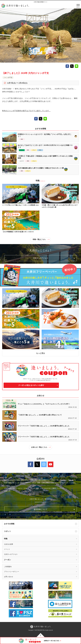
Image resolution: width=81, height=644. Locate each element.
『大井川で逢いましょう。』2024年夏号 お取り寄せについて (40, 415)
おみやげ (22, 161)
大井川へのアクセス (40, 258)
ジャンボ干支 (8, 78)
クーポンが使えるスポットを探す (31, 385)
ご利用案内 (8, 567)
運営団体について (41, 509)
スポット (40, 531)
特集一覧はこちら (41, 239)
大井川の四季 (9, 544)
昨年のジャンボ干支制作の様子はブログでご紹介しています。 (26, 111)
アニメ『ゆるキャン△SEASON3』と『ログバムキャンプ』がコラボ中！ (44, 404)
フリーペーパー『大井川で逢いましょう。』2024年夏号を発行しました (44, 426)
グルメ (34, 150)
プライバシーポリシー (12, 572)
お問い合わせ (9, 577)
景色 (40, 150)
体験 (22, 139)
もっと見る (40, 353)
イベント (7, 549)
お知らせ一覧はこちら (41, 447)
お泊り (22, 150)
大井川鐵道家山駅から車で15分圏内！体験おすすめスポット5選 (41, 168)
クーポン (7, 560)
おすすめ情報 (40, 524)
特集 (6, 539)
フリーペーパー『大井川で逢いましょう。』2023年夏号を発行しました (44, 437)
